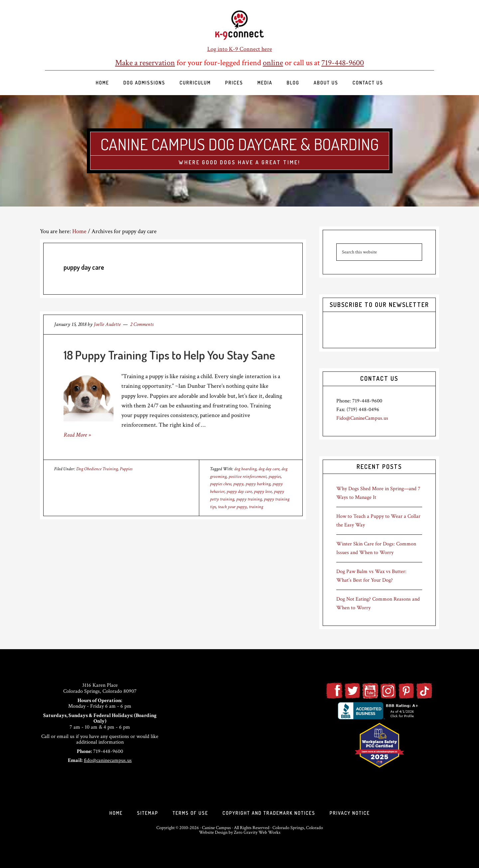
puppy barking (258, 484)
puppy (238, 484)
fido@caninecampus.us (108, 760)
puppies (275, 477)
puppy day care (239, 492)
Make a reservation (145, 63)
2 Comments (142, 324)
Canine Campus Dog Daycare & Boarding (240, 144)
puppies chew (221, 484)
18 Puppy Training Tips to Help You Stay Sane (169, 355)
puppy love (263, 492)
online (273, 63)
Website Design (213, 832)
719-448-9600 (343, 63)
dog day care (269, 469)
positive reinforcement (247, 477)
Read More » (77, 435)
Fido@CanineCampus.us (362, 418)
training (256, 507)
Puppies (126, 469)
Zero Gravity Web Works (257, 832)
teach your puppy (232, 507)
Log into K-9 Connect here (240, 49)
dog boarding (245, 469)
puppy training (249, 499)
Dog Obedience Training (97, 469)
